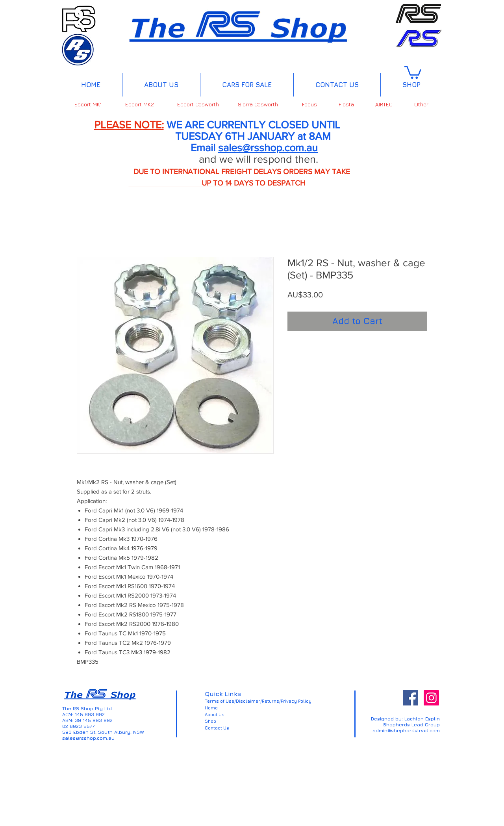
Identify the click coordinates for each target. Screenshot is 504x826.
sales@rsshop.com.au (268, 148)
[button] (413, 72)
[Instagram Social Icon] (431, 698)
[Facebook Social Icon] (410, 698)
